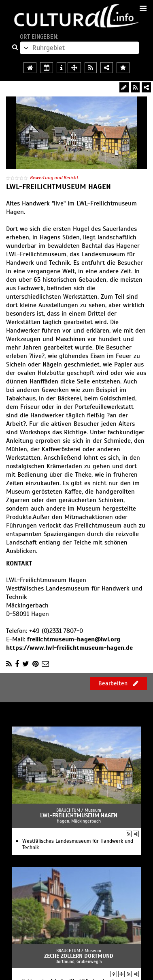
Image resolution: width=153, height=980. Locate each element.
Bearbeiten (118, 683)
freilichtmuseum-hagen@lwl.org (74, 639)
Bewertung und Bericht (54, 178)
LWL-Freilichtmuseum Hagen (79, 816)
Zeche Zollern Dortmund (79, 956)
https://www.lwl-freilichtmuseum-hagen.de (69, 648)
